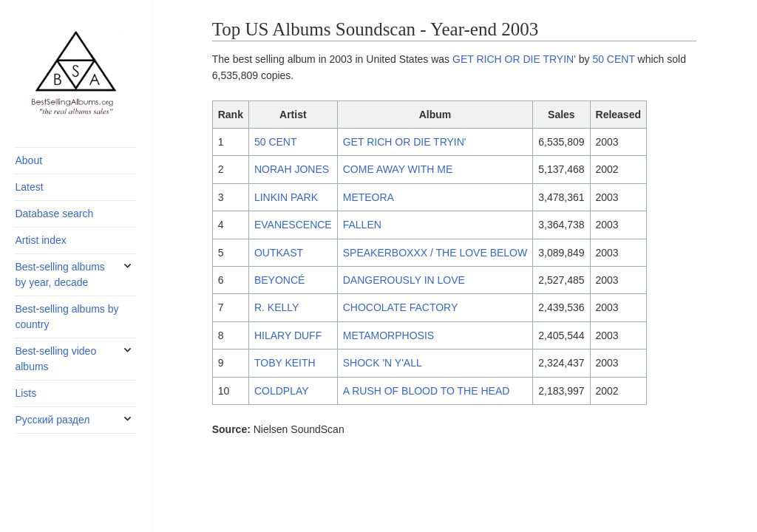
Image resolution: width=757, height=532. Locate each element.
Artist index (40, 240)
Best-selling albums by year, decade (60, 274)
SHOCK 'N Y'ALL (383, 363)
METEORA (369, 197)
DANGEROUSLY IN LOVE (404, 280)
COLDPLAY (282, 391)
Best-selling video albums (55, 359)
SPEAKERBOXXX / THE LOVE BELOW (435, 253)
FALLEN (362, 225)
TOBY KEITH (285, 363)
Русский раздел (52, 420)
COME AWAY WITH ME (398, 169)
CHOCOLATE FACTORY (401, 307)
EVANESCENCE (293, 225)
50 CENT (613, 59)
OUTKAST (279, 253)
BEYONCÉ (279, 280)
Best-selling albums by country (67, 317)
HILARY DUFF (288, 335)
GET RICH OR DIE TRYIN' (514, 59)
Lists (26, 393)
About (28, 160)
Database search (54, 214)
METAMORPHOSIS (388, 335)
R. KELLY (276, 307)
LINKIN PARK (286, 197)
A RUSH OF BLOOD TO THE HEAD (427, 391)
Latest (29, 187)
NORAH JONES (292, 169)
